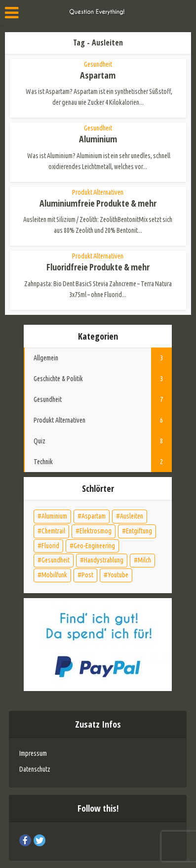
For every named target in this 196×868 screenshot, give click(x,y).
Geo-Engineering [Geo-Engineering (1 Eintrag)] (94, 546)
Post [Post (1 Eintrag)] (87, 575)
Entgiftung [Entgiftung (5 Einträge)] (139, 531)
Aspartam (98, 75)
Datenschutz (35, 769)
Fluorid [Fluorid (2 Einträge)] (50, 546)
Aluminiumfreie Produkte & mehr (98, 203)
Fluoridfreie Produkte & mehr (98, 267)
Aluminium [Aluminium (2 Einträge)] (54, 516)
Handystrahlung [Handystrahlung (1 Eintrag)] (104, 560)
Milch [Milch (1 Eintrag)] (144, 560)
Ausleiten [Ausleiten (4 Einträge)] (132, 516)
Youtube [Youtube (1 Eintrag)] (118, 575)
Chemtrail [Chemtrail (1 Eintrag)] (53, 531)
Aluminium (98, 139)
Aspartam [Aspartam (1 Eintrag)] (94, 516)
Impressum (33, 753)
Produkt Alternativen (98, 192)
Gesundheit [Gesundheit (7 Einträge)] (56, 560)
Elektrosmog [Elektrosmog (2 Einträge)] (96, 531)
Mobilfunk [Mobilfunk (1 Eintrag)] (54, 575)
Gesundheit (98, 64)
